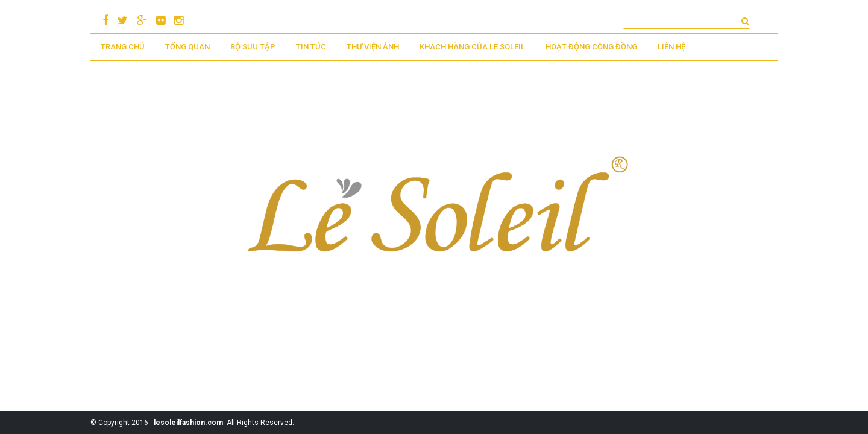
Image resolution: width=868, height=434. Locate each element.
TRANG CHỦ (123, 47)
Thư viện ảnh (373, 47)
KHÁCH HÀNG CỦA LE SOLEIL (472, 47)
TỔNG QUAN (187, 47)
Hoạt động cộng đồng (591, 47)
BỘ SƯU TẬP (253, 47)
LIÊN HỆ (671, 47)
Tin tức (311, 47)
